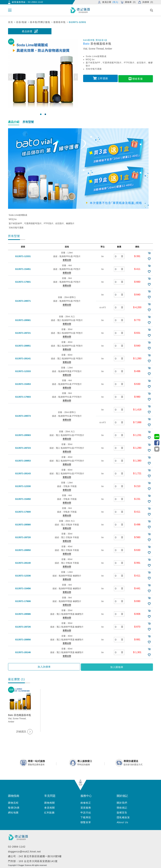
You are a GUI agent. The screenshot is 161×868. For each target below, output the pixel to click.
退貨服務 (86, 807)
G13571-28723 (22, 448)
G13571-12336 (22, 576)
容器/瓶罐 (21, 22)
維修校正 (86, 802)
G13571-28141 (22, 359)
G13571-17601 (22, 282)
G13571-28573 (22, 416)
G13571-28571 (22, 301)
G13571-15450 (22, 499)
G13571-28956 (22, 640)
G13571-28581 (22, 320)
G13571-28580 (22, 525)
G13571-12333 (22, 371)
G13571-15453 (22, 384)
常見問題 (50, 795)
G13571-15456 (22, 589)
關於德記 (122, 795)
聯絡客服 (136, 78)
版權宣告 (122, 812)
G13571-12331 (77, 22)
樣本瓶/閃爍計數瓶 (40, 22)
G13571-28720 (22, 537)
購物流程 (13, 802)
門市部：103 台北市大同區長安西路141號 (33, 860)
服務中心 (86, 795)
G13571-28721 (22, 333)
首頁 (10, 22)
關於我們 (122, 802)
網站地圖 (13, 812)
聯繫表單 (86, 822)
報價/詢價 (14, 807)
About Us (122, 822)
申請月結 (86, 812)
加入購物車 (99, 667)
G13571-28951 (22, 346)
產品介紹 (14, 122)
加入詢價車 (62, 667)
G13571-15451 (22, 269)
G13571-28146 (22, 652)
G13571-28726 (22, 627)
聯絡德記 (122, 807)
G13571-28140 (22, 563)
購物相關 (50, 802)
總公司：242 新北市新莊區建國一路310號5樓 (35, 856)
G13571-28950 (22, 550)
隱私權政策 (123, 817)
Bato (87, 44)
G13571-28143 (22, 474)
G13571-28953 (22, 461)
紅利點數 (50, 812)
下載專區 (86, 817)
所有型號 (28, 122)
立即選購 (100, 78)
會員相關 (50, 807)
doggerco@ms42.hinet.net (24, 851)
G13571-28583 (22, 435)
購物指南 (14, 795)
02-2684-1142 (35, 2)
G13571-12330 (22, 486)
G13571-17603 (22, 397)
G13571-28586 (22, 614)
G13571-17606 (22, 601)
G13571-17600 (22, 512)
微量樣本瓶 (59, 22)
